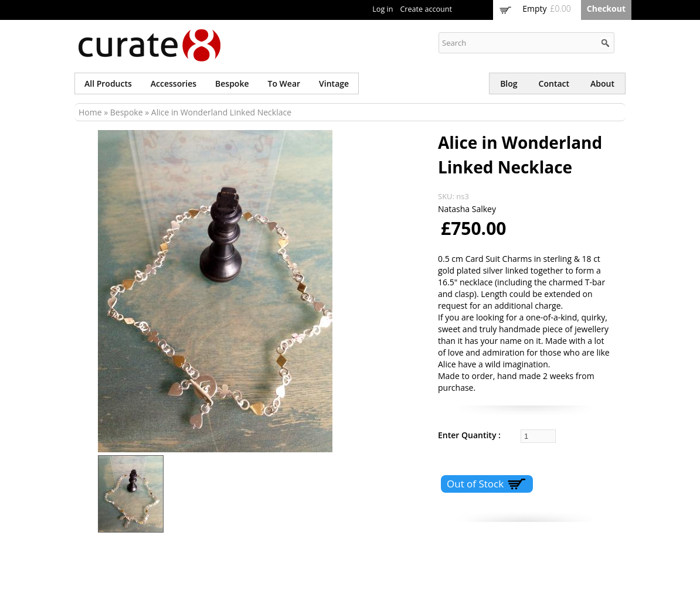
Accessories (174, 83)
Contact (554, 83)
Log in (383, 9)
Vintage (334, 83)
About (602, 83)
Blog (509, 83)
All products (108, 83)
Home (90, 112)
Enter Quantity (468, 435)
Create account (426, 9)
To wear (284, 83)
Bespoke (232, 83)
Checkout (606, 8)
